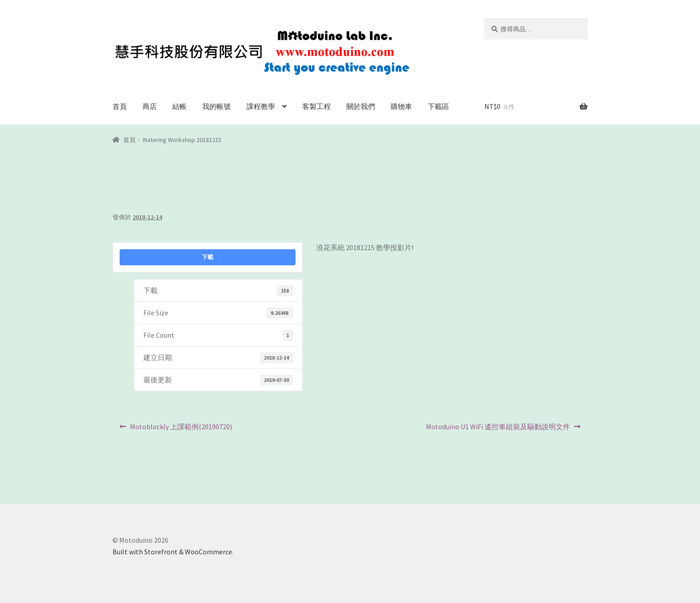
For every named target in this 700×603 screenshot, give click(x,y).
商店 (150, 106)
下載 (208, 257)
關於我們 (361, 106)
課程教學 (261, 106)
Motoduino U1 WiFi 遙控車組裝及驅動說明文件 (498, 429)
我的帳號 (217, 106)
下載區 (438, 106)
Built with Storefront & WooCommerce (172, 552)
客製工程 (317, 106)
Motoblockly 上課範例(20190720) (181, 429)
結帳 (179, 106)
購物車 (401, 106)
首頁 (120, 106)
